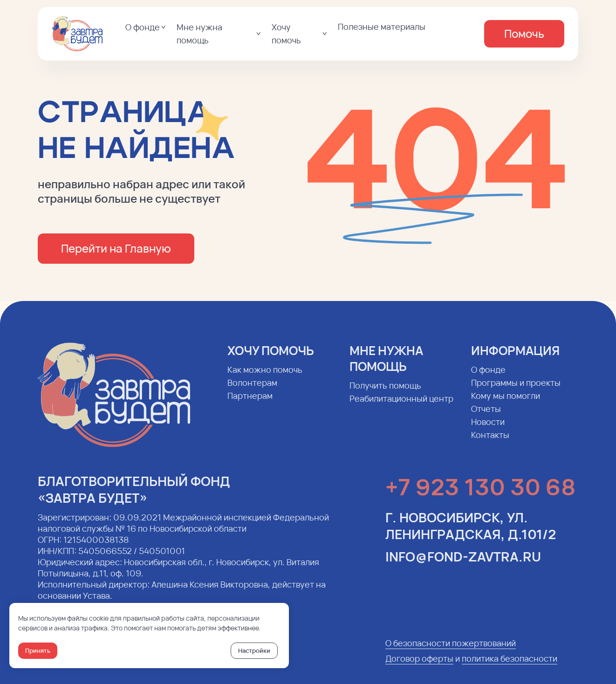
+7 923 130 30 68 (480, 494)
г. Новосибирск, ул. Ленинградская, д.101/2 (471, 533)
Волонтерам (252, 390)
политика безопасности (510, 665)
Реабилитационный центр (401, 405)
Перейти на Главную (116, 248)
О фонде (488, 376)
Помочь (524, 33)
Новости (488, 429)
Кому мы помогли (506, 403)
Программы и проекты (516, 390)
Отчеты (486, 416)
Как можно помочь (265, 376)
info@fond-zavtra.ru (463, 563)
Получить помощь (385, 392)
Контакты (490, 442)
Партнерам (250, 403)
